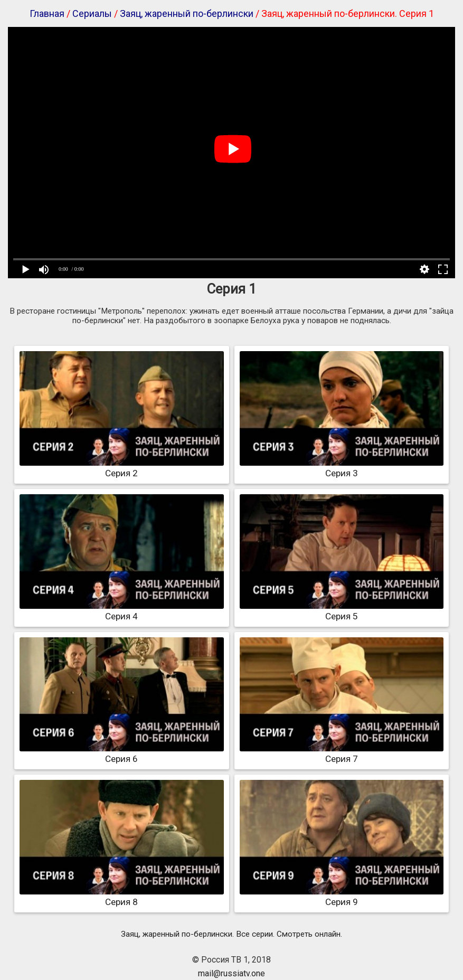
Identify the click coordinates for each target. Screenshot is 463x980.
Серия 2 (122, 468)
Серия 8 (122, 897)
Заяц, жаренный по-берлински (187, 13)
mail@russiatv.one (231, 973)
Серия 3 (342, 468)
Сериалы (92, 13)
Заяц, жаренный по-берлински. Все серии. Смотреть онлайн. (231, 934)
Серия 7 (342, 753)
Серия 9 (342, 897)
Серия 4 (122, 611)
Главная (47, 13)
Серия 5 (342, 611)
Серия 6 (122, 753)
